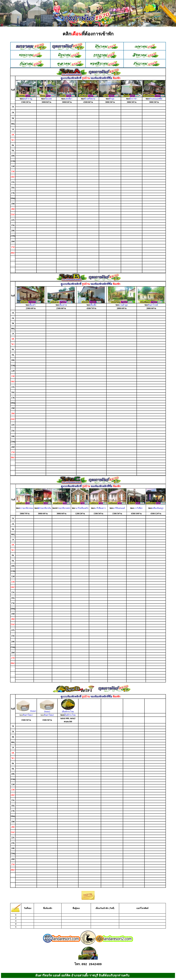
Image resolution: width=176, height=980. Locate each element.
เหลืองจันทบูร (158, 508)
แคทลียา (68, 99)
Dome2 (47, 711)
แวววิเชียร (138, 508)
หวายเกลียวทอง (26, 508)
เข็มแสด (48, 99)
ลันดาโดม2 (47, 715)
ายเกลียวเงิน (46, 508)
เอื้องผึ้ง (93, 305)
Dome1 (26, 711)
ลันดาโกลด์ (153, 305)
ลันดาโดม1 (26, 715)
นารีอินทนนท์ (119, 508)
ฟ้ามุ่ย (112, 99)
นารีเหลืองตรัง (82, 508)
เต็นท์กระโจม (68, 712)
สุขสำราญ (28, 99)
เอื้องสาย (63, 305)
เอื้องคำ (32, 305)
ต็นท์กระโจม (70, 715)
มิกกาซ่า (133, 99)
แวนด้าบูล (123, 305)
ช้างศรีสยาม (90, 99)
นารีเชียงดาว (100, 508)
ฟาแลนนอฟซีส (156, 99)
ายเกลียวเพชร (64, 508)
